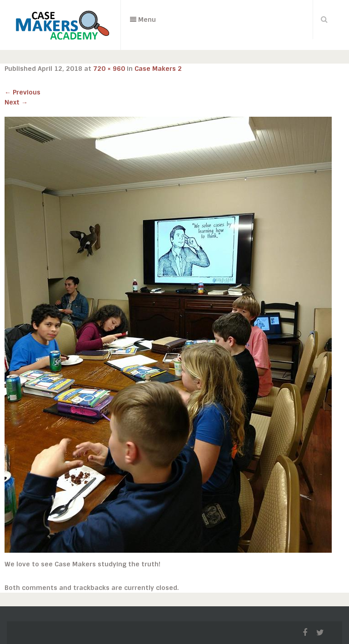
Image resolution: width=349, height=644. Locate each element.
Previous (22, 92)
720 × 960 (109, 69)
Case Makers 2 (158, 69)
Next (16, 102)
